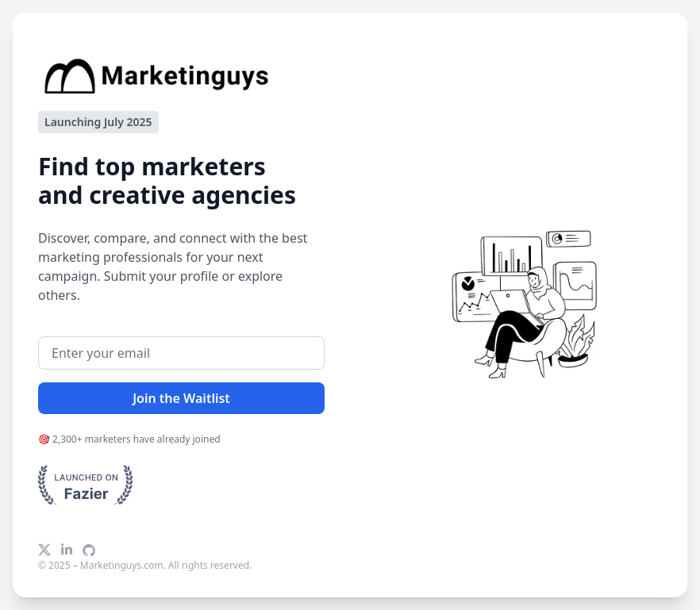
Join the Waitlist (181, 398)
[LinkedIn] (67, 550)
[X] (44, 550)
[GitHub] (89, 550)
